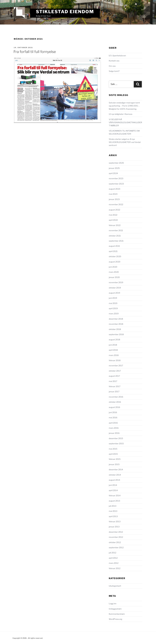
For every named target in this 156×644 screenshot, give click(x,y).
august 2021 (114, 246)
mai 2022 (113, 215)
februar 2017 (115, 386)
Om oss (112, 66)
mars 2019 (114, 314)
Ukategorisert (115, 586)
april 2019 (113, 308)
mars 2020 (114, 272)
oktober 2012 (115, 542)
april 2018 (113, 350)
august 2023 (114, 189)
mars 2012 (114, 563)
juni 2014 (113, 485)
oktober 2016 (115, 402)
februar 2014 (115, 495)
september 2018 (116, 334)
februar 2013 (115, 521)
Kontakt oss (114, 61)
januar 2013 (114, 527)
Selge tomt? (114, 71)
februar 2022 (115, 225)
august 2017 (114, 376)
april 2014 (113, 490)
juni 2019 (113, 298)
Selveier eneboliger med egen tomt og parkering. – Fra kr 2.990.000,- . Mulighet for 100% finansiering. (124, 106)
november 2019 (116, 282)
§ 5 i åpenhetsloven (117, 56)
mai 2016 (113, 417)
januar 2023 (114, 199)
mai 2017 (113, 381)
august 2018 (114, 340)
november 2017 (116, 366)
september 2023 (116, 184)
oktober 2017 (115, 371)
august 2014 (114, 480)
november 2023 (116, 178)
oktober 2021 (115, 236)
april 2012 (113, 558)
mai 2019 (113, 303)
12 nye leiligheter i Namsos (121, 114)
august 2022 (114, 210)
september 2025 (116, 163)
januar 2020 (114, 277)
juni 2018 (113, 345)
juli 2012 (112, 553)
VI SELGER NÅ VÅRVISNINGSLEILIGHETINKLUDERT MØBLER (125, 122)
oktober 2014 (115, 475)
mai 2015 (113, 449)
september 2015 (116, 443)
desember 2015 (116, 438)
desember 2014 (116, 469)
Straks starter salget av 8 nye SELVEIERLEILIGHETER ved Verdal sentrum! (125, 142)
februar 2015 (115, 459)
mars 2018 (114, 355)
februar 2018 (115, 360)
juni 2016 (113, 412)
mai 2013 (113, 511)
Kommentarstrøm (117, 614)
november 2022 (116, 204)
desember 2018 (116, 319)
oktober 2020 (115, 256)
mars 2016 (114, 428)
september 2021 (116, 241)
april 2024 (113, 173)
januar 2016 (114, 433)
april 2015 (113, 454)
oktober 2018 (115, 329)
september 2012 (116, 547)
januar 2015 (114, 464)
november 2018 (116, 324)
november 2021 (116, 230)
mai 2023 (113, 194)
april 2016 (113, 423)
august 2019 (114, 293)
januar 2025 (114, 168)
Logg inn (113, 603)
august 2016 (114, 407)
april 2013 (113, 516)
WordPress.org (115, 619)
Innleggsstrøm (115, 609)
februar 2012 (115, 568)
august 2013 (114, 501)
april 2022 (113, 220)
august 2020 (115, 262)
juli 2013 (113, 506)
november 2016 (116, 397)
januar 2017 (114, 392)
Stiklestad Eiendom (65, 12)
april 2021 (113, 251)
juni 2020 (113, 267)
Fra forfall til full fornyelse (35, 52)
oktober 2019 (115, 288)
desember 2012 (116, 532)
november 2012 (116, 537)
